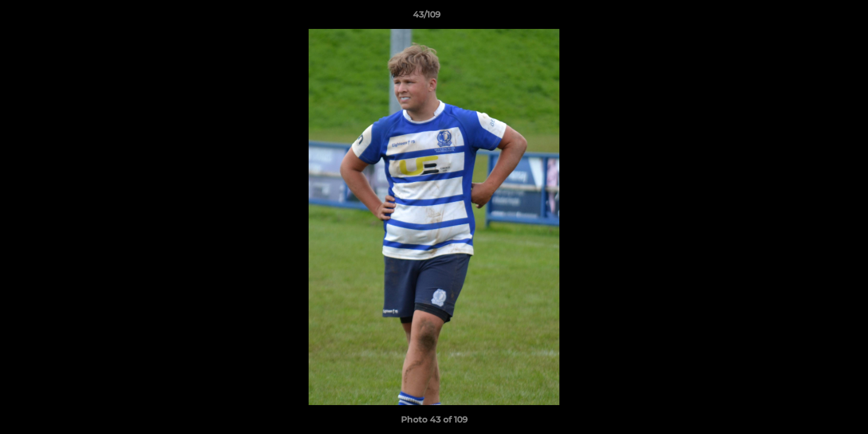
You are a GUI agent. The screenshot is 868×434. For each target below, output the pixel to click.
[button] (817, 17)
